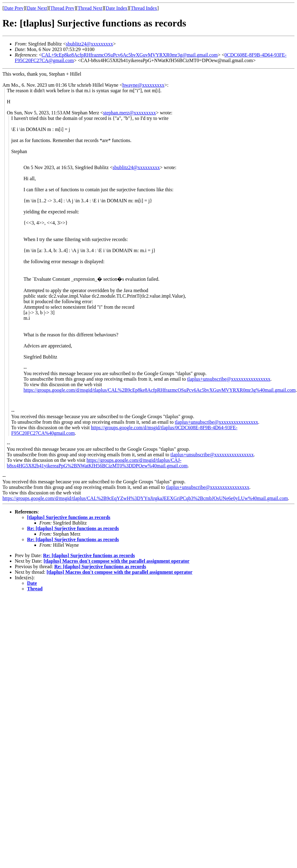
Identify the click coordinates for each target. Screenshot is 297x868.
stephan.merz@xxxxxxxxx (129, 113)
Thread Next (90, 8)
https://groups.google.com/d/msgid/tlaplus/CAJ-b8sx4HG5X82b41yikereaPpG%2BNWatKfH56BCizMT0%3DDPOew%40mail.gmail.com (97, 463)
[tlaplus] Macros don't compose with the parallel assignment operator (117, 561)
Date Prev (14, 8)
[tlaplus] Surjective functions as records (69, 517)
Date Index (117, 8)
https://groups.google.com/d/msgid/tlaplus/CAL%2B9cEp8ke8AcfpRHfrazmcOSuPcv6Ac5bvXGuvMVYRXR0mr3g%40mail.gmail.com (159, 390)
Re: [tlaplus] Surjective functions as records (73, 528)
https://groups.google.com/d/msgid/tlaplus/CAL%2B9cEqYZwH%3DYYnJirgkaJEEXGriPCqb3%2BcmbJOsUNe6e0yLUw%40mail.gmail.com (145, 498)
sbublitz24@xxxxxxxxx (89, 44)
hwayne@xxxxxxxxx (143, 85)
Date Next (37, 8)
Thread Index (144, 8)
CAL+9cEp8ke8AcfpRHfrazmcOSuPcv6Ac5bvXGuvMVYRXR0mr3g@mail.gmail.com (130, 55)
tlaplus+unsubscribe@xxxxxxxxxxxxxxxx (229, 379)
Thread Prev (62, 8)
